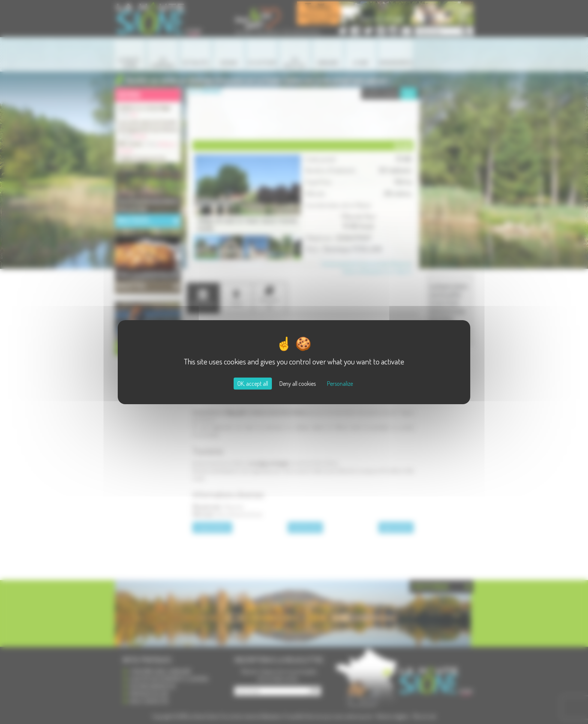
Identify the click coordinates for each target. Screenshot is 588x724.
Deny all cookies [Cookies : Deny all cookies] (298, 384)
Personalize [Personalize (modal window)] (340, 384)
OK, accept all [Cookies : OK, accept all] (253, 384)
